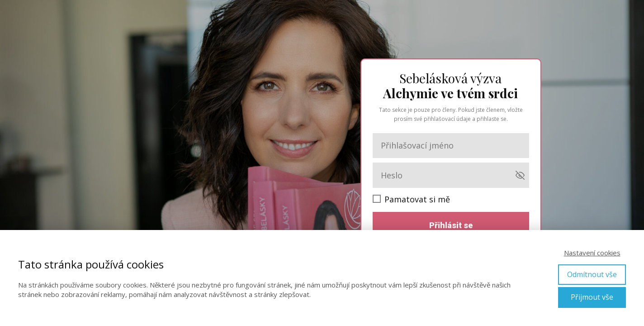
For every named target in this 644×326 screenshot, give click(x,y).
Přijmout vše (592, 297)
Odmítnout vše (592, 274)
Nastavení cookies (592, 253)
